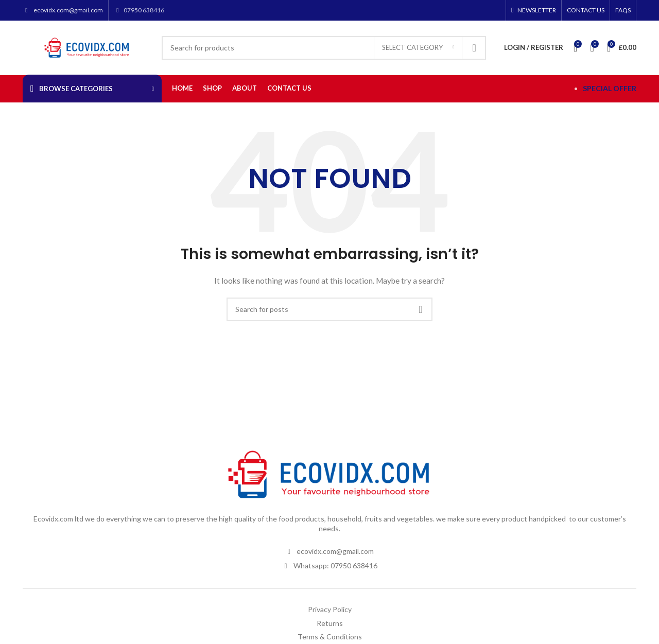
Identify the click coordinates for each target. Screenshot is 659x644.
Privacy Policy (330, 609)
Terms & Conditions (330, 637)
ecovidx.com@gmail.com (68, 10)
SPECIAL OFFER (610, 88)
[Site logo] (87, 47)
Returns (330, 623)
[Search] (324, 48)
